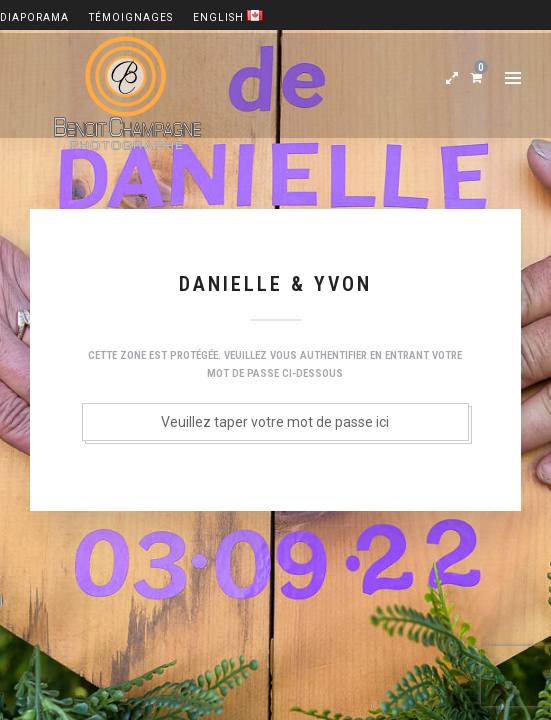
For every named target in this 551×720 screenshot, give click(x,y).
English (228, 17)
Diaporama (34, 17)
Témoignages (131, 17)
